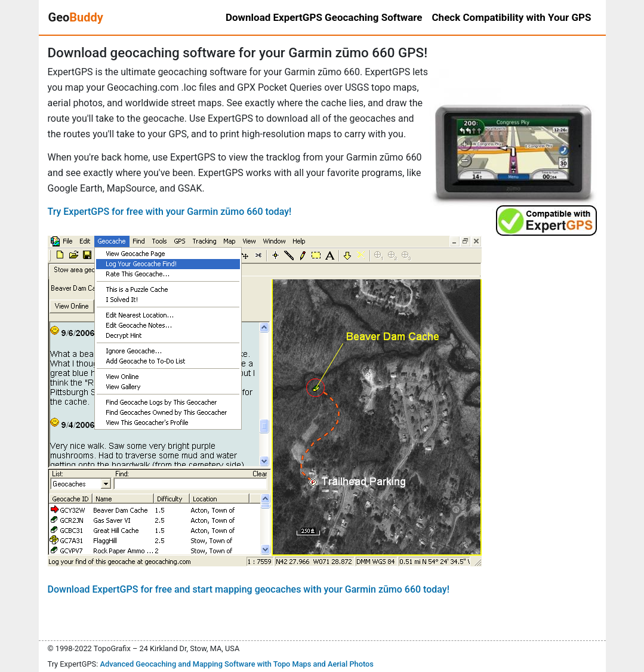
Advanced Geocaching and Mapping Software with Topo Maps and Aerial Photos (237, 664)
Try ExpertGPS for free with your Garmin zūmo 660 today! (170, 212)
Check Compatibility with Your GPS (512, 17)
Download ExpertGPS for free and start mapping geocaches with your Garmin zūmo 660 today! (249, 589)
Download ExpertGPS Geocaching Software (324, 17)
